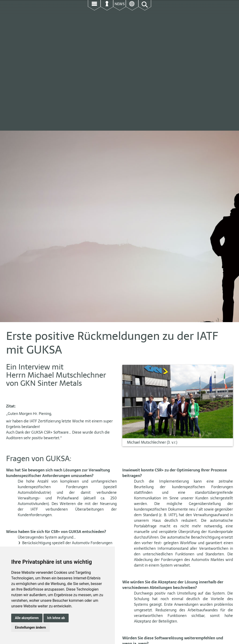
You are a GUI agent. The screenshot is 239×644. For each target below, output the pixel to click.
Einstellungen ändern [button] (30, 627)
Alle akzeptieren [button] (27, 618)
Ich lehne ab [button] (56, 618)
